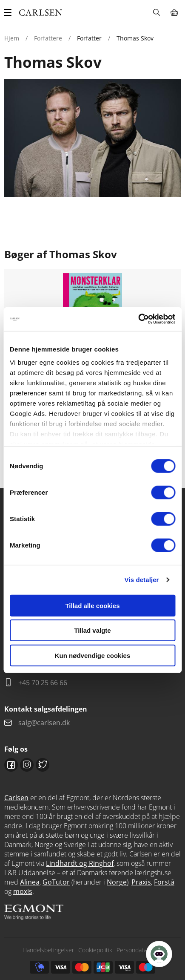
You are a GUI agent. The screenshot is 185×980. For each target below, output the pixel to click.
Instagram (27, 765)
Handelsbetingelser (48, 950)
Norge (117, 882)
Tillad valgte (92, 630)
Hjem (12, 38)
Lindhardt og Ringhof (80, 863)
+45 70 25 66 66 (43, 683)
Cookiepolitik (95, 950)
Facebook (11, 765)
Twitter (43, 765)
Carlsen (16, 798)
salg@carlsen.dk (45, 723)
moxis (23, 891)
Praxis (141, 882)
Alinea (30, 882)
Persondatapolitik (139, 950)
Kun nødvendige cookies (93, 655)
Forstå (164, 882)
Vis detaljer (142, 580)
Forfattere (48, 38)
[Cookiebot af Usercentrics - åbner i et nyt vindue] (138, 319)
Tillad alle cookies (92, 605)
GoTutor (56, 882)
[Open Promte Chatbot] (159, 954)
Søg (156, 12)
